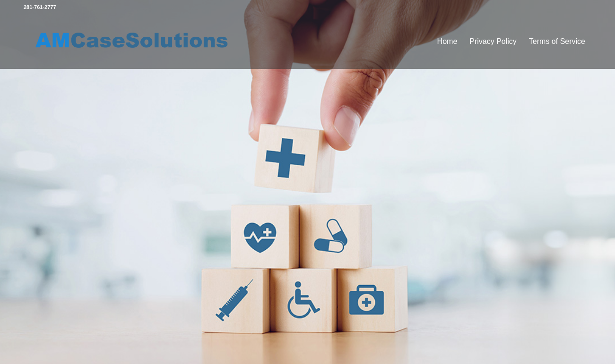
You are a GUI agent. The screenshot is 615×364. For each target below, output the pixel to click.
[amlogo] (133, 42)
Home (447, 41)
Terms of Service (557, 41)
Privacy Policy (493, 41)
